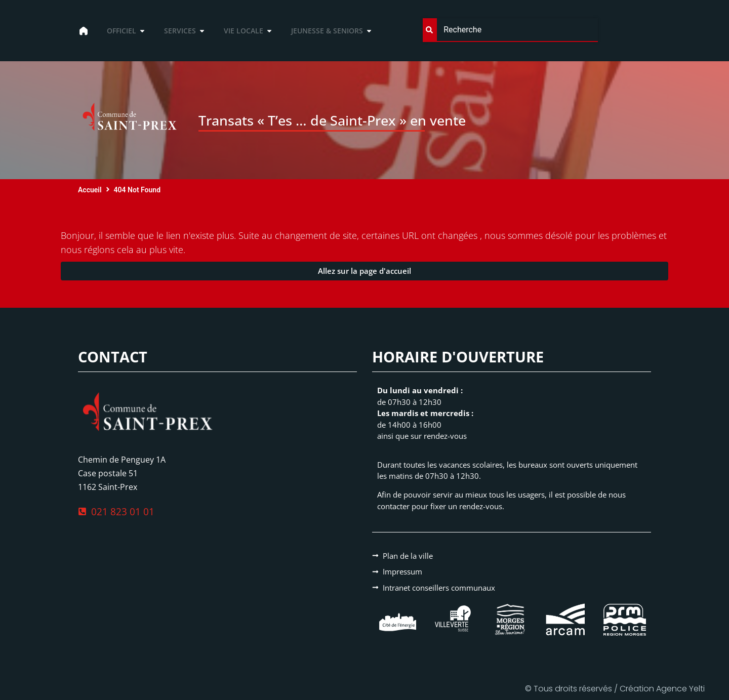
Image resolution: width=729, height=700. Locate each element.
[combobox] (510, 30)
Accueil (90, 190)
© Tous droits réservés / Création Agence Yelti (615, 689)
